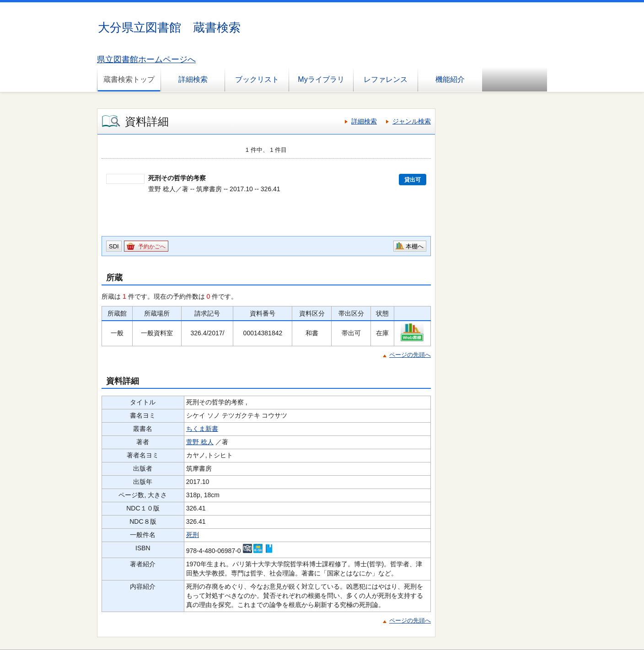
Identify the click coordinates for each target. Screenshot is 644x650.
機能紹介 (450, 79)
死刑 (193, 535)
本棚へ (415, 246)
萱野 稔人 (200, 442)
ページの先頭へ (410, 355)
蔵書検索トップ (129, 79)
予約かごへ (152, 247)
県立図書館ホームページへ (146, 59)
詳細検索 (193, 79)
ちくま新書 (202, 429)
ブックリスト (257, 79)
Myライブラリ (321, 79)
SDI (114, 246)
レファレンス (386, 79)
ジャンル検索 (412, 121)
